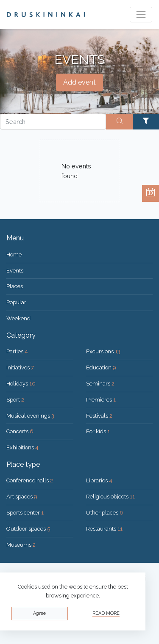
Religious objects (110, 497)
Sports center (25, 513)
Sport (15, 400)
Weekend (18, 318)
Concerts (20, 431)
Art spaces (22, 497)
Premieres (101, 400)
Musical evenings (30, 416)
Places (15, 286)
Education (101, 367)
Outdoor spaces (28, 529)
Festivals (99, 416)
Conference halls (30, 480)
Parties (17, 351)
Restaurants (104, 529)
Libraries (99, 480)
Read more (106, 613)
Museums (21, 545)
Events (15, 271)
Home (14, 255)
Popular (16, 302)
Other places (105, 513)
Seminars (100, 384)
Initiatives (20, 367)
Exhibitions (22, 447)
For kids (98, 431)
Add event (79, 82)
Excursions (103, 351)
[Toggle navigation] (141, 15)
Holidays (21, 384)
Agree (39, 613)
